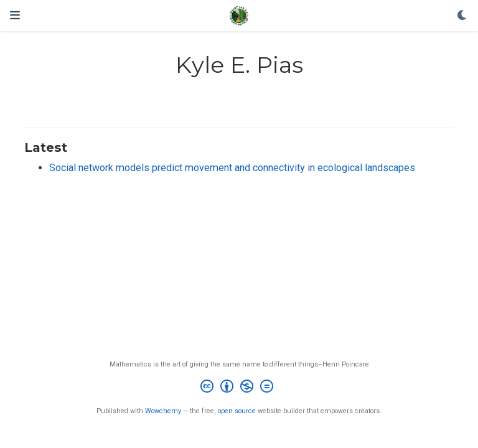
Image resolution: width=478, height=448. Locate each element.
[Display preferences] (462, 16)
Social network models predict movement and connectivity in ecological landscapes (232, 168)
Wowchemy (163, 411)
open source (237, 411)
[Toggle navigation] (15, 15)
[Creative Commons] (239, 388)
